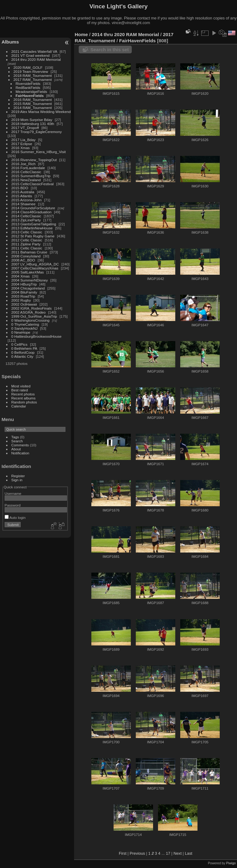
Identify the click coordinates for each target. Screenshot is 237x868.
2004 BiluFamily (24, 292)
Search (17, 441)
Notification (20, 453)
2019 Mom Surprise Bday (32, 120)
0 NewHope (21, 332)
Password (13, 505)
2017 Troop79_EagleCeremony (37, 132)
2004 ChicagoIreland (28, 288)
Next (177, 853)
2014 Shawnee (24, 204)
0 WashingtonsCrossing (31, 320)
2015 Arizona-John (27, 200)
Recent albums (23, 398)
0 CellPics (19, 344)
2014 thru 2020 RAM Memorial (36, 59)
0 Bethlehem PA (24, 348)
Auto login (15, 517)
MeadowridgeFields (31, 92)
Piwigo (231, 863)
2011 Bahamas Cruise (29, 252)
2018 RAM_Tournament (33, 75)
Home (81, 34)
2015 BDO (20, 188)
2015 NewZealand (26, 180)
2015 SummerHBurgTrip (31, 176)
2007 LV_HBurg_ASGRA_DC (35, 264)
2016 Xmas (21, 148)
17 (168, 853)
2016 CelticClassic (26, 172)
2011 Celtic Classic (27, 248)
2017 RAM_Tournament (33, 79)
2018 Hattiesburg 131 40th (33, 124)
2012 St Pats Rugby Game (33, 236)
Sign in (17, 480)
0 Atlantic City (22, 356)
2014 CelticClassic (26, 216)
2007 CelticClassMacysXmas (35, 268)
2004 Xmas (21, 276)
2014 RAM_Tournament (33, 108)
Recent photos (23, 394)
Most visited (21, 386)
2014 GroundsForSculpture (33, 208)
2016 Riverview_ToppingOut (34, 160)
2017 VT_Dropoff (25, 128)
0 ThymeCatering (25, 324)
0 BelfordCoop (23, 352)
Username (13, 493)
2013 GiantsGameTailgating (34, 224)
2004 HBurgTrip (24, 284)
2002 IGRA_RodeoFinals (32, 308)
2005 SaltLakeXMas (28, 272)
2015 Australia (23, 192)
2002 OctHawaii (24, 304)
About (16, 449)
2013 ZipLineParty (26, 220)
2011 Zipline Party (26, 244)
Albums (10, 42)
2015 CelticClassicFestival (33, 184)
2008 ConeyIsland (26, 256)
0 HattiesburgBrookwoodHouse (37, 336)
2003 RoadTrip (23, 296)
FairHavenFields (30, 96)
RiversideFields (28, 83)
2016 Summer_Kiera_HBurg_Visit (39, 152)
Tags (15, 437)
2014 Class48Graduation (31, 212)
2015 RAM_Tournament (33, 104)
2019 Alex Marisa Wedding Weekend (41, 112)
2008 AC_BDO (23, 260)
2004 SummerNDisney (30, 280)
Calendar (19, 406)
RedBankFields (28, 88)
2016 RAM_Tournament (33, 100)
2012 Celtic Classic (27, 240)
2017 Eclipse (22, 144)
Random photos (24, 402)
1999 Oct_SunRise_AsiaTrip (34, 316)
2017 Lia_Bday (24, 140)
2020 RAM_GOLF (28, 67)
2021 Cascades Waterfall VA (34, 51)
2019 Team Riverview (31, 71)
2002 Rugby (21, 300)
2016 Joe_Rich (24, 164)
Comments (20, 445)
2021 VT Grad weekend (31, 55)
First (123, 853)
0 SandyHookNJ (25, 328)
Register (18, 476)
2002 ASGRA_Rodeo (29, 312)
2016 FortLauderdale (28, 168)
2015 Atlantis (22, 196)
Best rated (20, 390)
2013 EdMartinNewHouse (32, 228)
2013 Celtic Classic (27, 232)
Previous (137, 853)
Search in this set (110, 50)
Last (189, 853)
